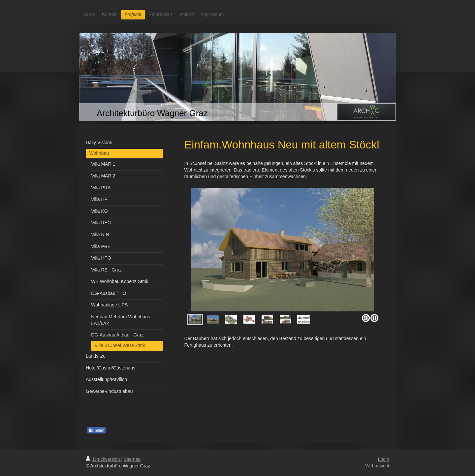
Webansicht (377, 466)
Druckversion (103, 459)
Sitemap (132, 459)
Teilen (96, 430)
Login (384, 459)
